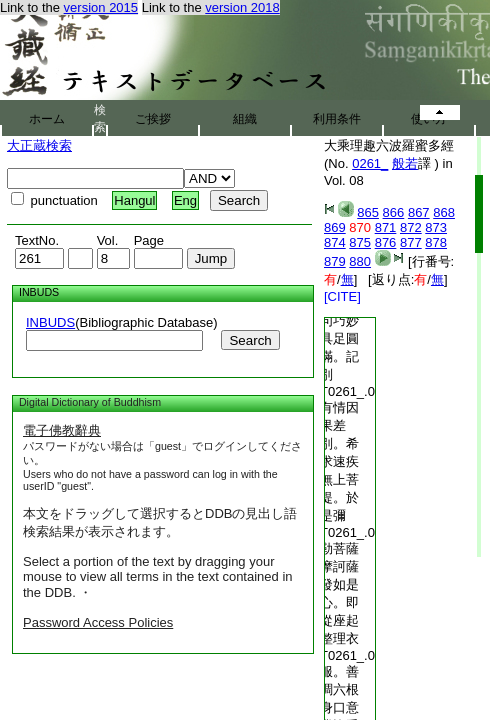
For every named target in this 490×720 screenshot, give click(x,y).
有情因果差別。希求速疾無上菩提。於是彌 (339, 461)
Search (250, 340)
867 (419, 212)
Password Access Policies (98, 622)
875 (360, 242)
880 (360, 261)
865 (368, 212)
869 (335, 227)
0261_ (370, 163)
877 (411, 242)
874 (335, 242)
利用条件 (337, 119)
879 (335, 261)
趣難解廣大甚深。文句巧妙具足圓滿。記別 (339, 320)
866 (394, 212)
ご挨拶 (153, 119)
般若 (405, 163)
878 (436, 242)
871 (386, 227)
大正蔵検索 (39, 145)
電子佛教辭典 (62, 430)
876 (386, 242)
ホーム (47, 119)
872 (411, 227)
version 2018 (242, 7)
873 (436, 227)
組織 (245, 119)
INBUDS (50, 322)
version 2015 (101, 7)
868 (444, 212)
